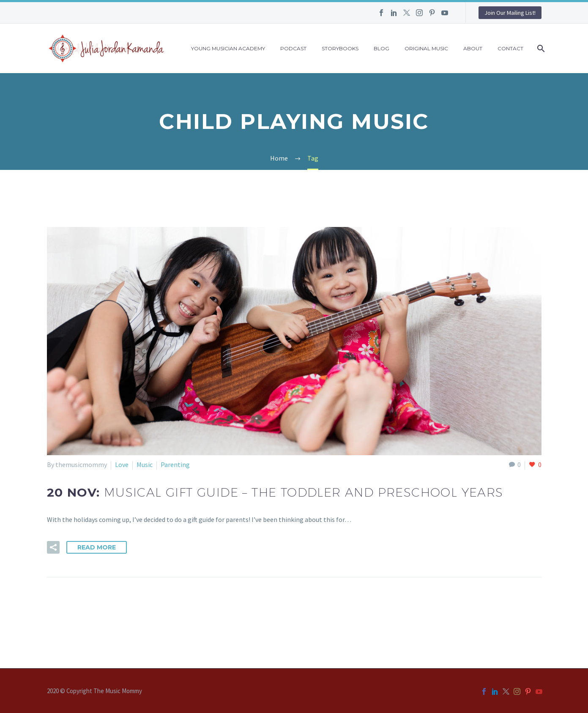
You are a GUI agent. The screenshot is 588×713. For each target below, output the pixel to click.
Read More (97, 547)
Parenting (175, 464)
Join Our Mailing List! (510, 13)
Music (145, 464)
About (473, 48)
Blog (382, 48)
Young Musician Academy (228, 48)
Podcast (293, 48)
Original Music (426, 48)
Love (122, 464)
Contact (510, 48)
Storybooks (340, 48)
